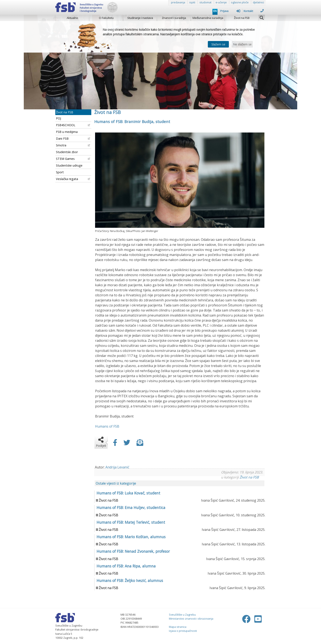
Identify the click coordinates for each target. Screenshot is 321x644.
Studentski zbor (67, 152)
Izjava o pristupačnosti (183, 631)
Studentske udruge (69, 165)
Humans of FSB (107, 426)
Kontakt (254, 11)
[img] (262, 17)
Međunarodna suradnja (208, 18)
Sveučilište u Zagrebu (182, 615)
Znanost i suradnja (174, 18)
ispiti (192, 2)
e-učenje (221, 2)
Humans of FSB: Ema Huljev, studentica (131, 508)
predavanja (178, 2)
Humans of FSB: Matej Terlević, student (131, 522)
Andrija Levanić (117, 467)
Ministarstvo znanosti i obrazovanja (191, 619)
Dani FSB (73, 138)
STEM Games (73, 159)
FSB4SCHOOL (73, 125)
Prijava (230, 11)
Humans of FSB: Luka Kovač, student (128, 493)
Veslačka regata (73, 179)
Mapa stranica (178, 627)
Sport (60, 172)
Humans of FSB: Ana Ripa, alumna (126, 566)
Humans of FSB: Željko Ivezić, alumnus (130, 580)
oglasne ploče (240, 2)
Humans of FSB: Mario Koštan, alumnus (131, 537)
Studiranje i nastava (140, 18)
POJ (58, 118)
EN (215, 11)
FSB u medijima (67, 132)
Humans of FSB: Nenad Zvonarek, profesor (133, 551)
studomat (205, 2)
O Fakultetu (106, 18)
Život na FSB (242, 18)
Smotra (73, 145)
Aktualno (72, 18)
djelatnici (258, 2)
